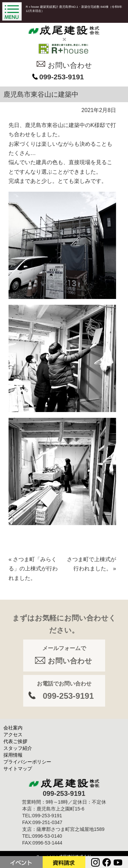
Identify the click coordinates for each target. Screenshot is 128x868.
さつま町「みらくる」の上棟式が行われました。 (33, 569)
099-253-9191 (62, 77)
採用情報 (13, 755)
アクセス (13, 735)
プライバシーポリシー (27, 762)
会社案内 (13, 728)
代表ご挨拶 (15, 741)
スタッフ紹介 (18, 748)
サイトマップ (18, 769)
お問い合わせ (70, 65)
